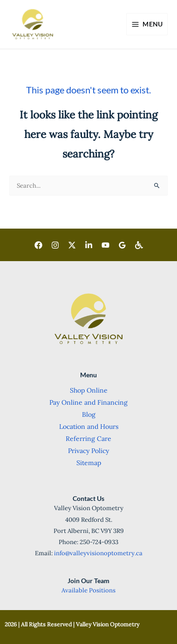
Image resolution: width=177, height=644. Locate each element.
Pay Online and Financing (88, 402)
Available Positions (88, 590)
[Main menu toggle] (147, 24)
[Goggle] (122, 245)
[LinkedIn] (89, 245)
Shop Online (89, 390)
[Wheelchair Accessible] (139, 245)
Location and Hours (89, 427)
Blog (89, 414)
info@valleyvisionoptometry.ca (98, 553)
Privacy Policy (88, 451)
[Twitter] (72, 245)
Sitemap (89, 463)
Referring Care (88, 439)
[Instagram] (55, 245)
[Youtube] (106, 245)
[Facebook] (38, 245)
